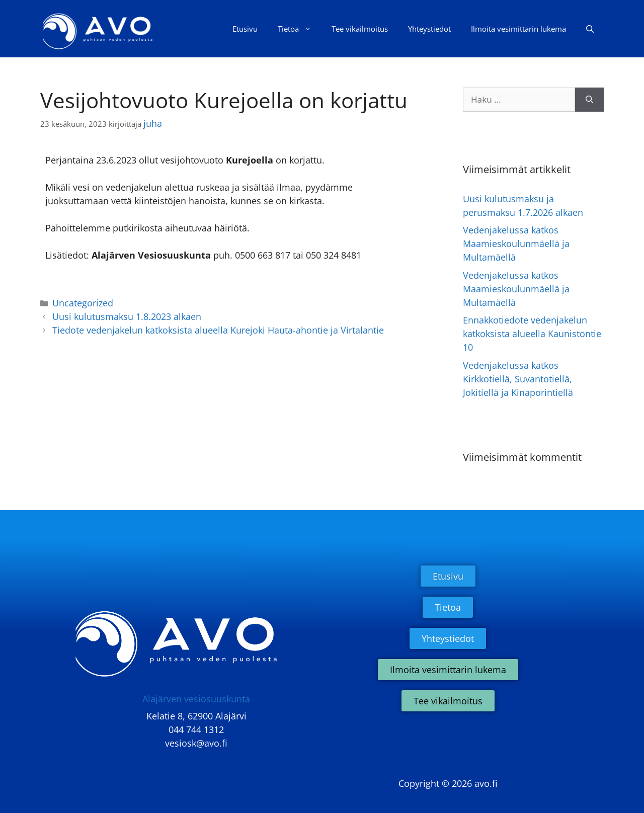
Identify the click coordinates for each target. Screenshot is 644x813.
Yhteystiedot (429, 29)
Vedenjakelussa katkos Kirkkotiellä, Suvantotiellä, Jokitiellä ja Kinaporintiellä (518, 379)
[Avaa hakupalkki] (590, 29)
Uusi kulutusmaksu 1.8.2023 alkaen (127, 316)
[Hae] (589, 100)
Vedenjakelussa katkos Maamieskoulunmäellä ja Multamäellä (516, 243)
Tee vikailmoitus (360, 29)
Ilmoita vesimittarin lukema (518, 29)
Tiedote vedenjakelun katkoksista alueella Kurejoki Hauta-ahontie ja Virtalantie (218, 330)
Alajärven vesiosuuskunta (196, 699)
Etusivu (245, 29)
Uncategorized (83, 303)
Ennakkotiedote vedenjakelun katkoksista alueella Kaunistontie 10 (532, 334)
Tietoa (300, 29)
